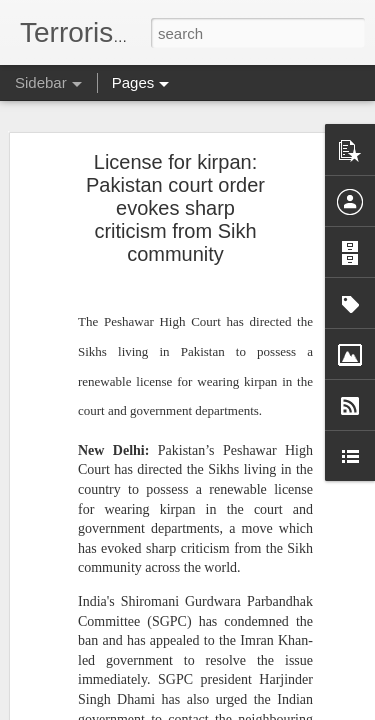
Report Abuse (308, 709)
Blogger (250, 709)
